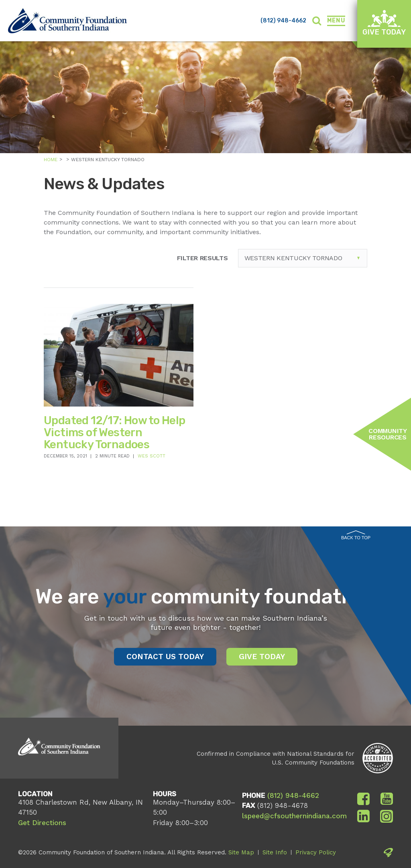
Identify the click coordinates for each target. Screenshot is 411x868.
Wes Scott (152, 456)
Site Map (241, 852)
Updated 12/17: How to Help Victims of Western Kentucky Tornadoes (114, 432)
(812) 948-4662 (283, 21)
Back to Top (356, 535)
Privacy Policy (316, 852)
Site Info (275, 852)
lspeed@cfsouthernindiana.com (294, 816)
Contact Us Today (165, 657)
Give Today (384, 23)
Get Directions (42, 823)
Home (51, 160)
